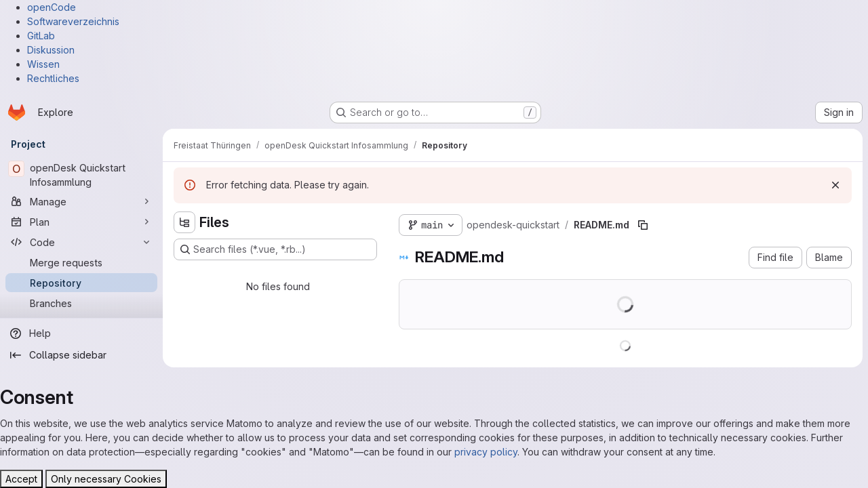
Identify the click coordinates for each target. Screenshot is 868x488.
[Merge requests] (81, 262)
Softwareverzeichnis (73, 21)
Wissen (43, 64)
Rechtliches (53, 78)
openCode (52, 7)
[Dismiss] (835, 185)
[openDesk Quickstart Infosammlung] (81, 175)
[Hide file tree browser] (184, 222)
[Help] (81, 333)
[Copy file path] (643, 225)
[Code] (81, 242)
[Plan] (81, 222)
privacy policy (486, 452)
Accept (21, 479)
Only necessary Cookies (106, 479)
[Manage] (81, 201)
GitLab (41, 36)
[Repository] (81, 283)
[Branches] (81, 303)
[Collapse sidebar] (81, 355)
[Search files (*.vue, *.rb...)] (275, 249)
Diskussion (51, 50)
